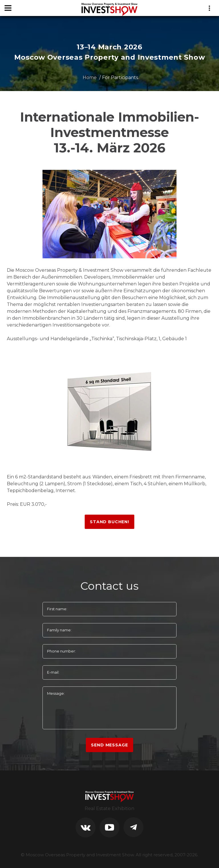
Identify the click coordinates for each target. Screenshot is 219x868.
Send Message (109, 745)
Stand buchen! (109, 522)
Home (90, 77)
